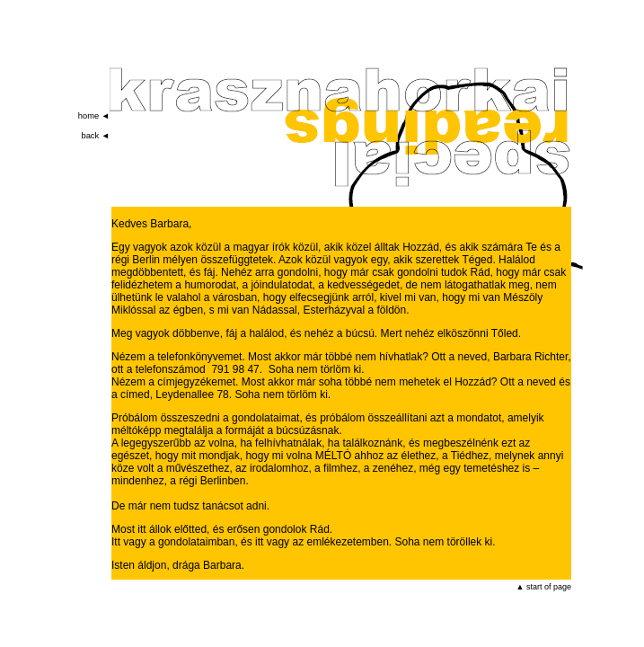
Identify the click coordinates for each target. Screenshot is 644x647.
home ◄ (94, 116)
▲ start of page (544, 587)
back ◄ (95, 136)
